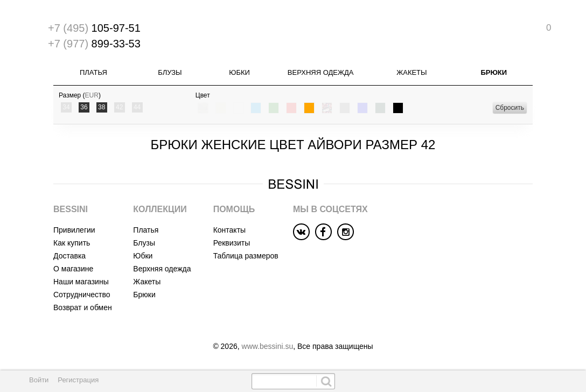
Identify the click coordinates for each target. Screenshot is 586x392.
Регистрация (78, 380)
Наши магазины (81, 282)
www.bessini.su (268, 346)
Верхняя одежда (321, 72)
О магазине (73, 269)
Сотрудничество (82, 295)
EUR (92, 95)
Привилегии (74, 230)
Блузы (170, 72)
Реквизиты (232, 243)
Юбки (239, 72)
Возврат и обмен (83, 307)
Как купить (72, 243)
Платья (93, 72)
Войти (39, 380)
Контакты (229, 230)
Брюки (494, 72)
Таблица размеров (246, 256)
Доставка (69, 256)
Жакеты (411, 72)
